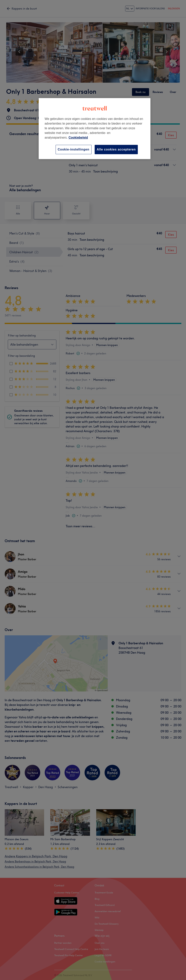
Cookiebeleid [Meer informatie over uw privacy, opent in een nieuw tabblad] (78, 138)
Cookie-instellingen (74, 149)
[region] (94, 129)
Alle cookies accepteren (116, 149)
